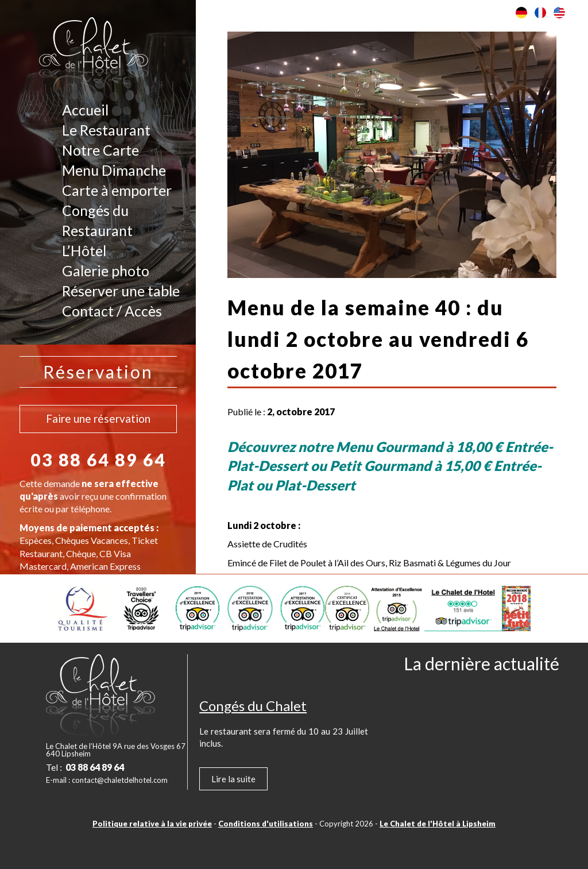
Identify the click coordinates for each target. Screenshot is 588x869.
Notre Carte (100, 150)
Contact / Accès (112, 311)
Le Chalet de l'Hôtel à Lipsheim (438, 824)
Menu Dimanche (114, 170)
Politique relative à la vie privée (152, 824)
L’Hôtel (84, 250)
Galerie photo (106, 271)
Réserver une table (121, 291)
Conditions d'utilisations (266, 824)
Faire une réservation (98, 418)
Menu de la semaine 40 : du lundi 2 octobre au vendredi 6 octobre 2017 (378, 339)
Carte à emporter (117, 190)
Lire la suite (233, 779)
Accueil (85, 110)
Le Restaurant (106, 130)
